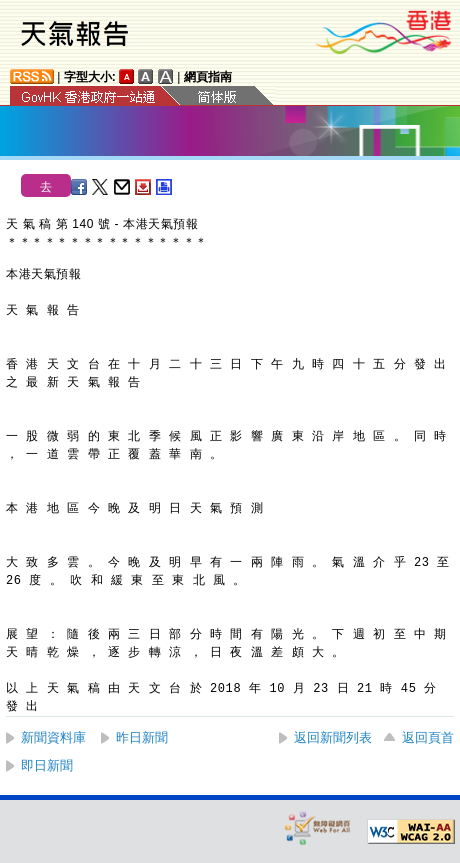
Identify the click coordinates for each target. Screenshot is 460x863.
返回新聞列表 (333, 737)
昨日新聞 (142, 737)
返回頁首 (428, 737)
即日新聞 (47, 765)
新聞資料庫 (53, 737)
